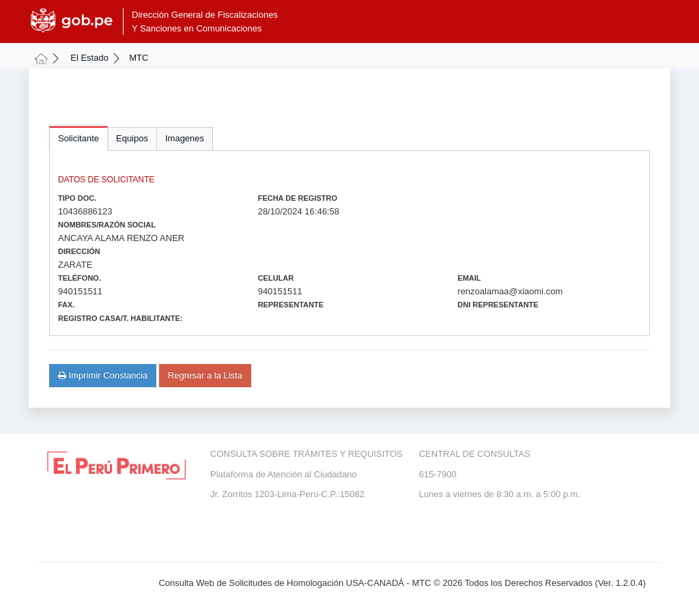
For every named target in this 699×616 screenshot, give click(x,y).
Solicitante (79, 138)
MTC (139, 58)
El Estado (89, 58)
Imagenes (185, 138)
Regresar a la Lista (205, 375)
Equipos (132, 138)
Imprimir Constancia (103, 375)
